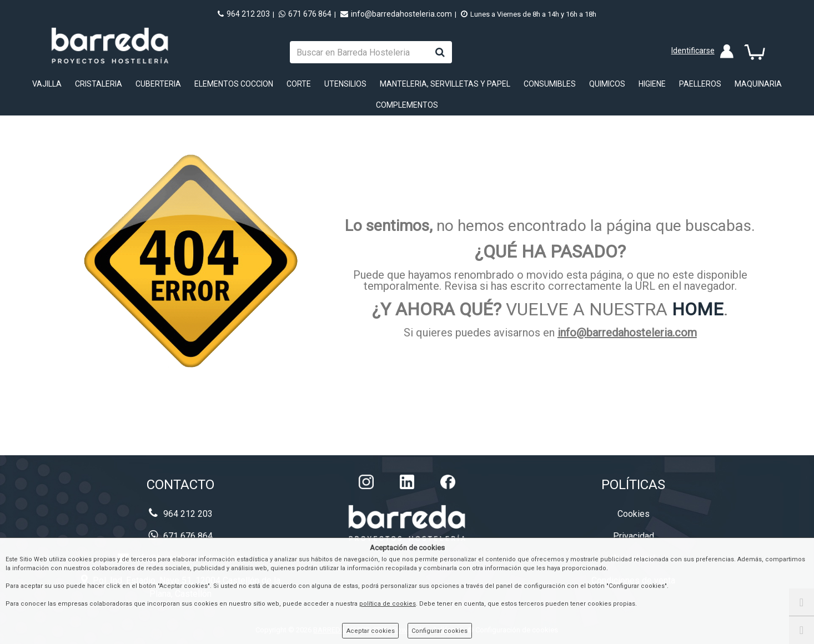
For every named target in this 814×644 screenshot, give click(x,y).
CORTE (299, 84)
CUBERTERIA (158, 84)
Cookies (634, 514)
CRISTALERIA (99, 84)
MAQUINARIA (758, 84)
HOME (698, 309)
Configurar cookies (439, 631)
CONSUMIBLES (550, 84)
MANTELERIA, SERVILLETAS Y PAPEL (445, 84)
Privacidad (634, 536)
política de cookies (388, 604)
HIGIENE (652, 84)
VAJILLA (47, 84)
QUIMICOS (607, 84)
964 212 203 (244, 14)
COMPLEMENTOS (407, 105)
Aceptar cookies (371, 631)
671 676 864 (305, 14)
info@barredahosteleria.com (396, 14)
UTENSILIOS (345, 84)
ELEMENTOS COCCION (234, 84)
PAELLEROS (700, 84)
